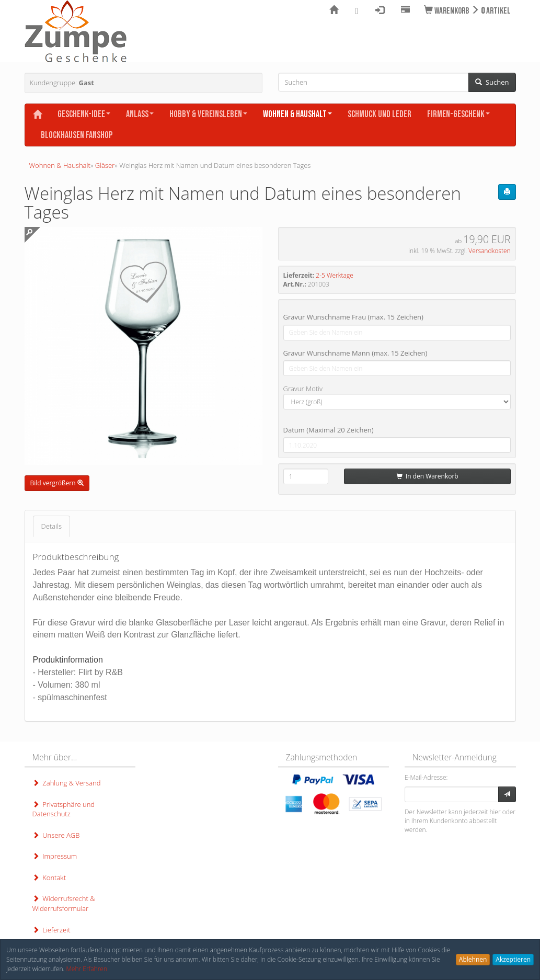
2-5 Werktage (334, 275)
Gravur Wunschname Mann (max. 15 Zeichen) (355, 353)
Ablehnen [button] (473, 959)
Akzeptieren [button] (513, 959)
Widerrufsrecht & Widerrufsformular (64, 903)
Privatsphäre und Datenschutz (64, 809)
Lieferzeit (51, 930)
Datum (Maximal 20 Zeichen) (329, 430)
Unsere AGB (56, 835)
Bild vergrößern (57, 483)
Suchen (492, 82)
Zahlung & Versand (67, 783)
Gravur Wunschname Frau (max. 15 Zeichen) (353, 317)
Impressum (55, 856)
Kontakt (49, 878)
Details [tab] (52, 526)
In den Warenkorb (427, 476)
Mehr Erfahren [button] (87, 969)
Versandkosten (489, 251)
